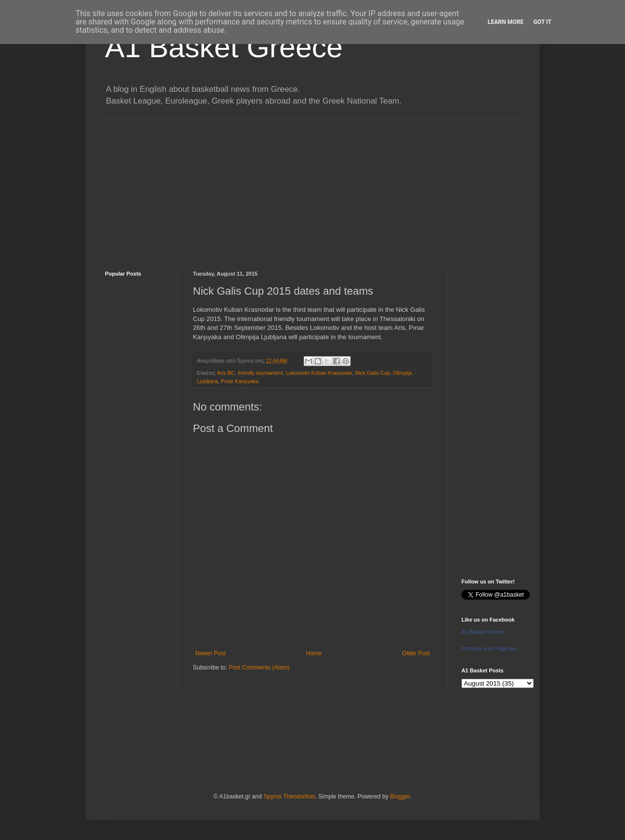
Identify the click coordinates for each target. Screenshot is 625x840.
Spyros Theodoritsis (289, 797)
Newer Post (210, 653)
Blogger (400, 797)
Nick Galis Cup (372, 373)
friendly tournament (260, 373)
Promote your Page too (489, 648)
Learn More (506, 22)
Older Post (416, 653)
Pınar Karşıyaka (240, 381)
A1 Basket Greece (224, 47)
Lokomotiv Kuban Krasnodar (319, 373)
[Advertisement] (312, 188)
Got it (542, 22)
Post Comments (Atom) (259, 668)
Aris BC (226, 373)
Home (314, 653)
